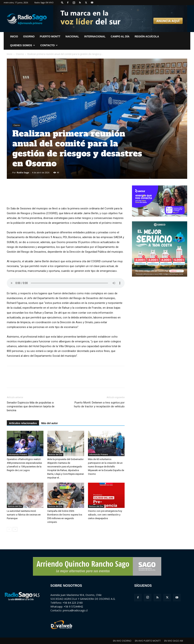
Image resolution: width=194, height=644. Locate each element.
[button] (62, 2)
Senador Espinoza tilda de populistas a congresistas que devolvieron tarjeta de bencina (31, 406)
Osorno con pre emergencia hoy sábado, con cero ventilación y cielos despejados (105, 515)
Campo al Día (120, 36)
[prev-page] (9, 529)
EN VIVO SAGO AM (174, 641)
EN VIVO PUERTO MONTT (148, 641)
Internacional (95, 36)
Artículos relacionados (23, 423)
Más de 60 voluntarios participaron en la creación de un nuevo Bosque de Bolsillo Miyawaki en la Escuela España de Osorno (106, 467)
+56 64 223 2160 (73, 603)
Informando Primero (17, 455)
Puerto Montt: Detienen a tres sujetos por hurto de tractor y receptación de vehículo (99, 405)
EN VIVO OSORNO (122, 641)
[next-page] (15, 529)
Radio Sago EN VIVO (44, 2)
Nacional (72, 36)
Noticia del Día (55, 455)
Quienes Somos (23, 45)
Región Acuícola (147, 36)
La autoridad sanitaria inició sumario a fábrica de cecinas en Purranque (24, 515)
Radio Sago (23, 172)
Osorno (29, 36)
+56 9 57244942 (73, 607)
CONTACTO (49, 45)
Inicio (10, 54)
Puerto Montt (50, 36)
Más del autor (50, 423)
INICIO (14, 36)
